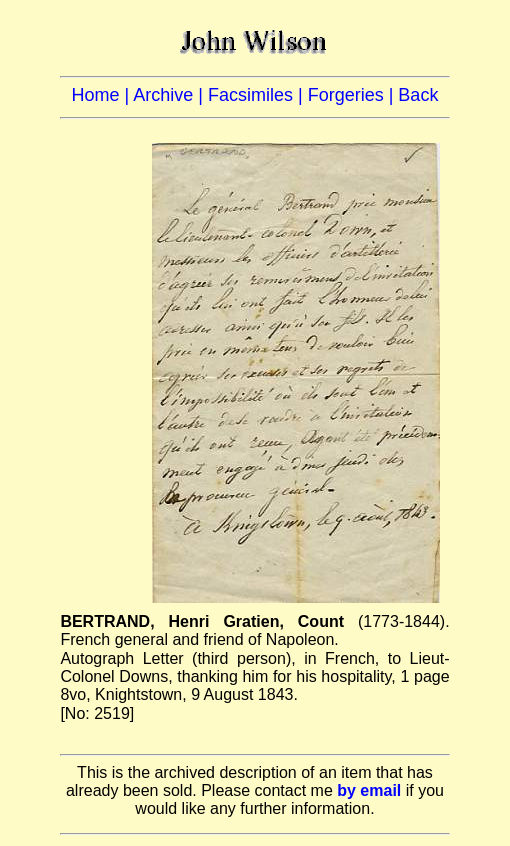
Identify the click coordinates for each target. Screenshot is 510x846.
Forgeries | (353, 95)
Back (418, 95)
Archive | (170, 95)
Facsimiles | (258, 95)
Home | (103, 95)
